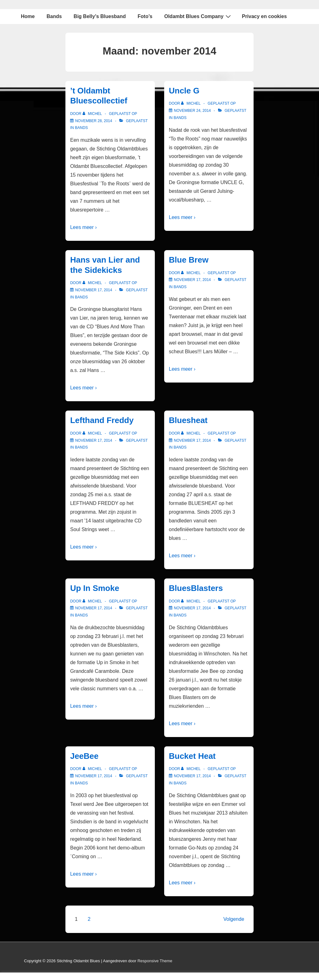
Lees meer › (83, 227)
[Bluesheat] (192, 440)
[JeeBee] (94, 776)
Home (28, 16)
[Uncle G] (192, 111)
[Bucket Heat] (192, 776)
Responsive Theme (155, 961)
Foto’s (145, 16)
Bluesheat (188, 420)
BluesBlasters (196, 588)
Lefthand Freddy (102, 420)
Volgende (234, 919)
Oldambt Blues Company (198, 16)
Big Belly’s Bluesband (100, 16)
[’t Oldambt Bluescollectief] (94, 121)
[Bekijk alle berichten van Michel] (93, 114)
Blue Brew (189, 260)
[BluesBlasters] (192, 608)
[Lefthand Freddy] (94, 440)
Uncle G (184, 91)
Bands (54, 16)
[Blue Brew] (192, 280)
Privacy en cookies (264, 16)
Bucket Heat (192, 756)
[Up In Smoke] (94, 608)
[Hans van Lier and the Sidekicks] (94, 290)
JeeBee (84, 756)
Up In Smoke (95, 588)
